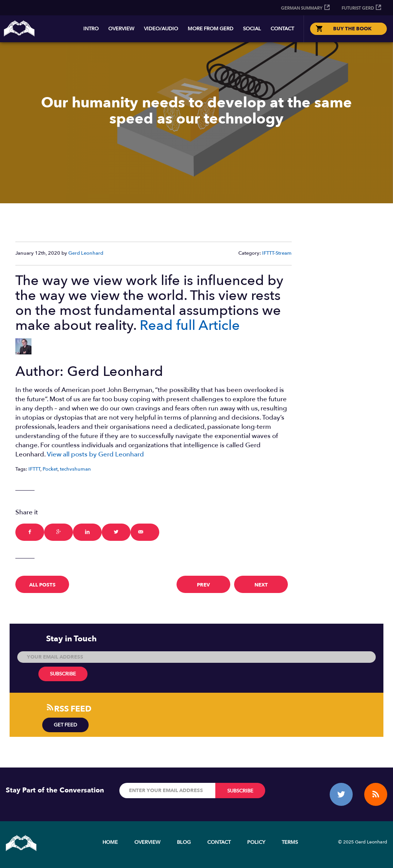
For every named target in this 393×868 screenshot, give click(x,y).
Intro (91, 29)
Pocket (50, 469)
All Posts (42, 585)
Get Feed (65, 725)
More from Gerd (211, 29)
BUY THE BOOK (352, 29)
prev (203, 585)
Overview (121, 29)
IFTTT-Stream (277, 253)
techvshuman (75, 469)
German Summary (302, 8)
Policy (256, 842)
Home (110, 842)
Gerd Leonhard (86, 253)
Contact (282, 29)
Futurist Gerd (358, 8)
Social (252, 29)
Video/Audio (161, 29)
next (261, 585)
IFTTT (34, 469)
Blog (184, 842)
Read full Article (190, 325)
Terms (290, 842)
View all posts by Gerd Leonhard (95, 454)
